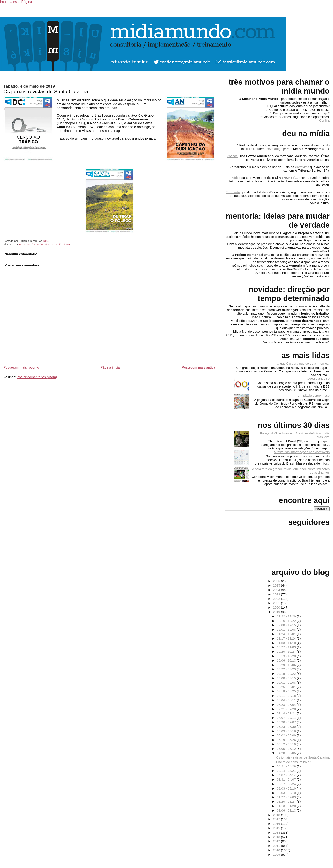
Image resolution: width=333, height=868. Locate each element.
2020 (277, 607)
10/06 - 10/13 (287, 660)
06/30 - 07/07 (287, 722)
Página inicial (110, 367)
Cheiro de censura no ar (293, 762)
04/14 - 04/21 (287, 771)
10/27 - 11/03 (287, 647)
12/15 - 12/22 (287, 621)
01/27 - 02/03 (287, 797)
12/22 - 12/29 (287, 616)
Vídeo (236, 178)
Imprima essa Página (16, 2)
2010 (277, 850)
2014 (277, 832)
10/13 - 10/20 (287, 656)
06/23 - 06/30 (287, 727)
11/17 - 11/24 (287, 638)
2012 (277, 841)
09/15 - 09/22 (287, 674)
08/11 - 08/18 (287, 696)
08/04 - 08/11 (287, 700)
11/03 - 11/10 (287, 643)
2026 (277, 581)
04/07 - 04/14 (287, 775)
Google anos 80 (318, 379)
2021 (277, 603)
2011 (277, 846)
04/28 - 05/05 (287, 753)
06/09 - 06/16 (287, 731)
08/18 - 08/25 (287, 691)
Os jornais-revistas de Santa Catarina (46, 92)
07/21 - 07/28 (287, 709)
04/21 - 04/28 (287, 766)
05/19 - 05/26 (287, 740)
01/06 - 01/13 (287, 810)
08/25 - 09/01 (287, 687)
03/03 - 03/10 (287, 788)
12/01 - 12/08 (287, 629)
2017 (277, 819)
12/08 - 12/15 (287, 625)
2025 (277, 585)
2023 (277, 594)
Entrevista (233, 192)
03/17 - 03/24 (287, 784)
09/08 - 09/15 (287, 678)
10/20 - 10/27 (287, 652)
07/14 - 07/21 (287, 713)
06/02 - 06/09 (287, 735)
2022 (277, 599)
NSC (58, 244)
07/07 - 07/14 (287, 718)
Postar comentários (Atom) (37, 377)
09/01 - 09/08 (287, 682)
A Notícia (25, 244)
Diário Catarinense (43, 244)
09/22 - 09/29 (287, 669)
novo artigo (274, 149)
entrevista (302, 167)
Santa (66, 244)
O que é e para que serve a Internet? (303, 363)
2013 (277, 837)
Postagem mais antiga (199, 367)
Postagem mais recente (21, 367)
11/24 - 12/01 (287, 634)
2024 (277, 590)
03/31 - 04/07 (287, 779)
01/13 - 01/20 (287, 806)
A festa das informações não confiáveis (302, 452)
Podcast (233, 156)
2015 (277, 828)
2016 (277, 824)
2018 (277, 815)
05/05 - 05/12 (287, 749)
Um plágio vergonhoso (313, 395)
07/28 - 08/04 (287, 705)
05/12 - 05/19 (287, 744)
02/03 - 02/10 (287, 793)
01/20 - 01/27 (287, 801)
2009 (277, 855)
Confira (324, 120)
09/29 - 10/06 (287, 665)
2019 (277, 612)
